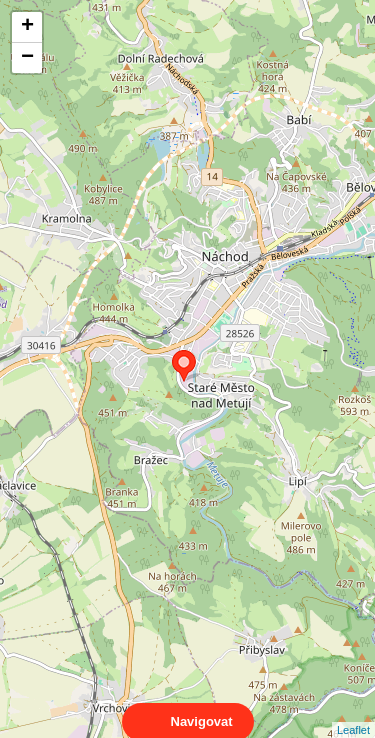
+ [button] (27, 27)
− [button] (27, 58)
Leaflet (353, 712)
